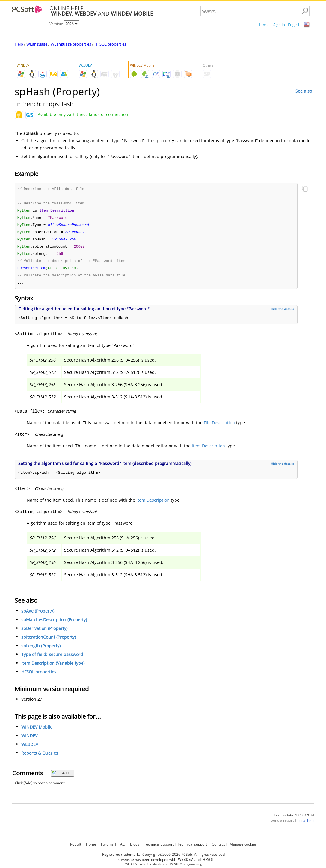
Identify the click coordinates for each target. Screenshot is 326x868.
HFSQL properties (110, 44)
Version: (57, 24)
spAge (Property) (38, 615)
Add (60, 777)
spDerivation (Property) (44, 632)
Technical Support (159, 844)
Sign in (279, 25)
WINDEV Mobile (37, 731)
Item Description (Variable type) (53, 667)
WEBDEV (30, 749)
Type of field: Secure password (52, 659)
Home (263, 25)
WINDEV (29, 740)
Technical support (192, 844)
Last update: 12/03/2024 (294, 819)
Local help (306, 825)
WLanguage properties (71, 44)
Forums (107, 844)
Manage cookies (243, 844)
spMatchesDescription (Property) (54, 624)
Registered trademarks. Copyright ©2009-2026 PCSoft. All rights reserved (163, 854)
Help (19, 44)
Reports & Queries (40, 757)
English (294, 25)
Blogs (135, 844)
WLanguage (37, 44)
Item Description (208, 450)
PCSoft (76, 844)
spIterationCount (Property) (49, 641)
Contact (218, 844)
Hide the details (282, 313)
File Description (219, 427)
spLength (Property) (41, 650)
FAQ (122, 844)
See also (304, 91)
